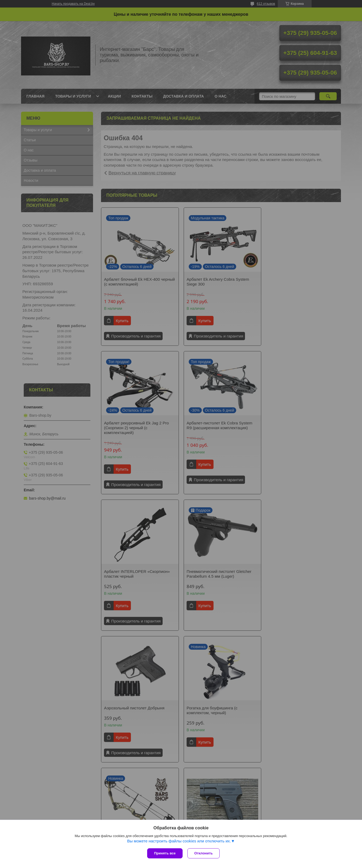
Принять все (165, 853)
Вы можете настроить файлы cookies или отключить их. (179, 841)
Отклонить (204, 853)
